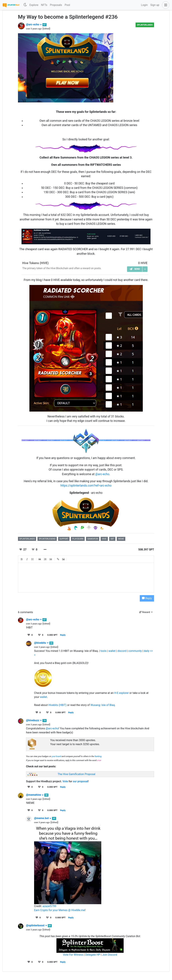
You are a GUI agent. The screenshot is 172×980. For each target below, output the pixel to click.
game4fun (93, 539)
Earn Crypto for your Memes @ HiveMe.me (59, 910)
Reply (147, 598)
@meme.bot (43, 818)
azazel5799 (49, 906)
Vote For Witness (73, 955)
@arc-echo (34, 24)
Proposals (56, 5)
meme (121, 539)
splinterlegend (47, 539)
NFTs (44, 5)
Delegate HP (93, 955)
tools (103, 651)
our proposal (80, 781)
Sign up (155, 5)
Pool (67, 5)
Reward (145, 612)
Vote (65, 781)
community (135, 651)
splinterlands (27, 539)
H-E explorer (122, 693)
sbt (112, 539)
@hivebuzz (34, 720)
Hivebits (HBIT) (57, 705)
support (64, 539)
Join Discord (110, 955)
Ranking (98, 756)
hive (104, 539)
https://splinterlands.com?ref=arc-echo (86, 486)
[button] (165, 5)
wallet (112, 651)
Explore (34, 5)
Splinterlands (145, 25)
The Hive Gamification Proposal (76, 774)
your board (56, 756)
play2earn (78, 539)
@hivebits (41, 643)
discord (122, 651)
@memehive (35, 795)
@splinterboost (37, 925)
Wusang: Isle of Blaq (103, 705)
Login (144, 5)
